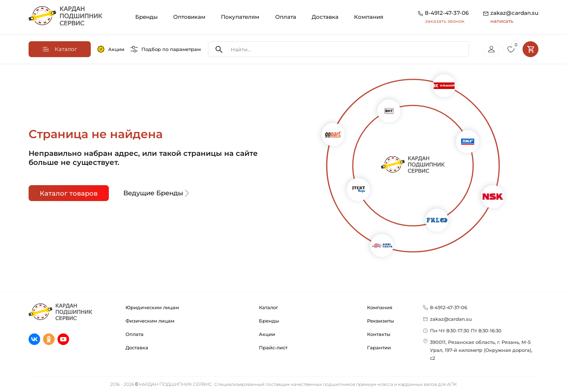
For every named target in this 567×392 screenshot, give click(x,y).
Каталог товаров (69, 193)
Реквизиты (380, 321)
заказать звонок (445, 21)
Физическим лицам (150, 321)
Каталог (268, 307)
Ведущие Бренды (157, 193)
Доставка (325, 17)
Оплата (286, 17)
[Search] (219, 49)
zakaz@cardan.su (514, 17)
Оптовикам (189, 17)
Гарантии (379, 348)
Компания (369, 17)
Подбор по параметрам (166, 49)
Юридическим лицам (152, 307)
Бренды (146, 17)
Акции (111, 49)
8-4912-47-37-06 (447, 13)
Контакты (379, 334)
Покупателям (240, 17)
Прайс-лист (273, 348)
